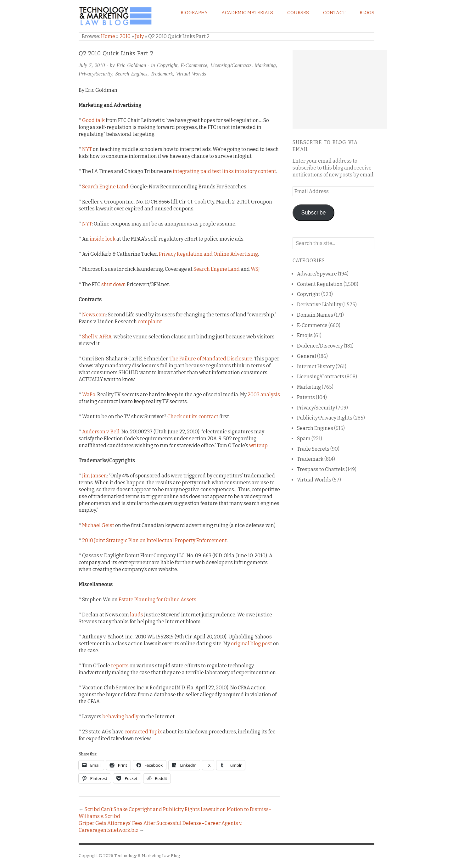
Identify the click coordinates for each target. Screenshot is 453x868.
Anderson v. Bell (101, 432)
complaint (150, 322)
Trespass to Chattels (321, 469)
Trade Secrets (313, 449)
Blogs (367, 13)
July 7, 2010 (92, 65)
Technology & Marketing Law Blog (147, 856)
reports (120, 666)
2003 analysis (264, 395)
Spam (304, 439)
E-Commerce (194, 65)
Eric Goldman (131, 65)
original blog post (252, 644)
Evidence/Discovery (320, 346)
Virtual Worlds (191, 74)
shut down (114, 284)
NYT (87, 149)
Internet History (316, 367)
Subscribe (313, 213)
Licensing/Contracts (231, 65)
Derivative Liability (319, 305)
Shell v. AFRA (97, 337)
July (139, 36)
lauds (137, 615)
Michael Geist (98, 525)
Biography (194, 13)
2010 (125, 36)
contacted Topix (143, 732)
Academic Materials (247, 13)
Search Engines (131, 74)
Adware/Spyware (317, 274)
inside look (103, 239)
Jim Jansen (95, 476)
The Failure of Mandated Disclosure (211, 359)
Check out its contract (193, 417)
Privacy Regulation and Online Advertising (208, 254)
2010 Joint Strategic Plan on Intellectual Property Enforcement (154, 540)
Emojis (305, 335)
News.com (94, 315)
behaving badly (120, 717)
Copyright (167, 65)
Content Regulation (320, 284)
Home (108, 36)
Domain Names (315, 315)
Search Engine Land (105, 187)
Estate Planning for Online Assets (157, 600)
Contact (334, 13)
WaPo (89, 395)
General (307, 356)
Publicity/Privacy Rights (325, 418)
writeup (258, 445)
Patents (306, 397)
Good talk (93, 120)
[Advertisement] (340, 89)
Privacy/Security (95, 74)
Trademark (162, 74)
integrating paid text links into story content (224, 171)
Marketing (265, 65)
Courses (298, 13)
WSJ (255, 269)
